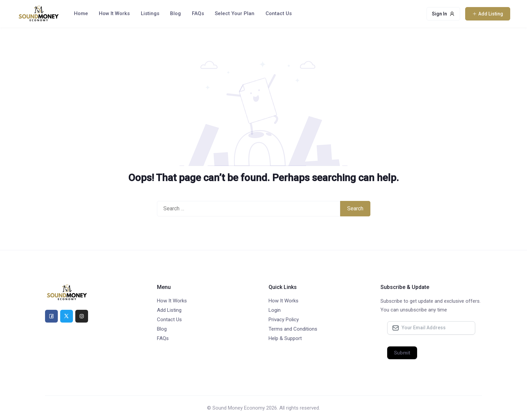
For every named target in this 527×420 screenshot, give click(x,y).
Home (81, 13)
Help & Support (285, 338)
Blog (175, 13)
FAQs (198, 13)
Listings (150, 13)
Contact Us (279, 13)
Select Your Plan (235, 13)
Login (275, 310)
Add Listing (169, 310)
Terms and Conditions (293, 329)
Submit (402, 353)
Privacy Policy (284, 320)
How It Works (114, 13)
